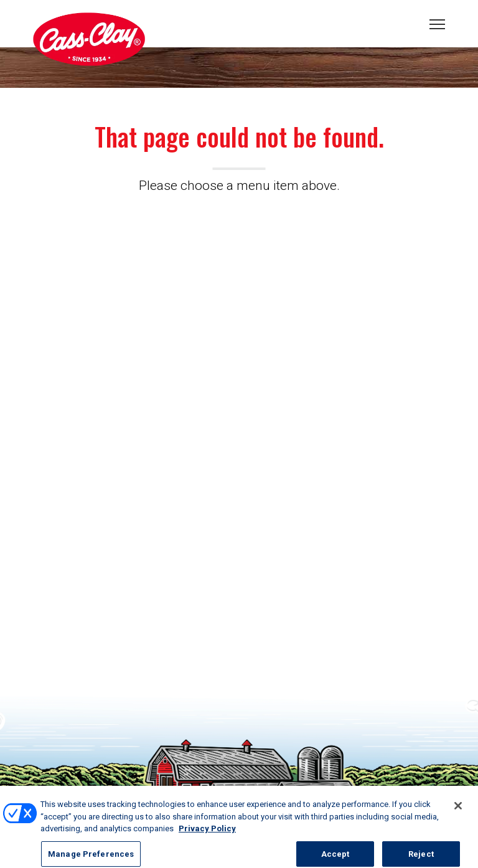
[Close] (458, 809)
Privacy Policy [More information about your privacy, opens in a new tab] (207, 832)
